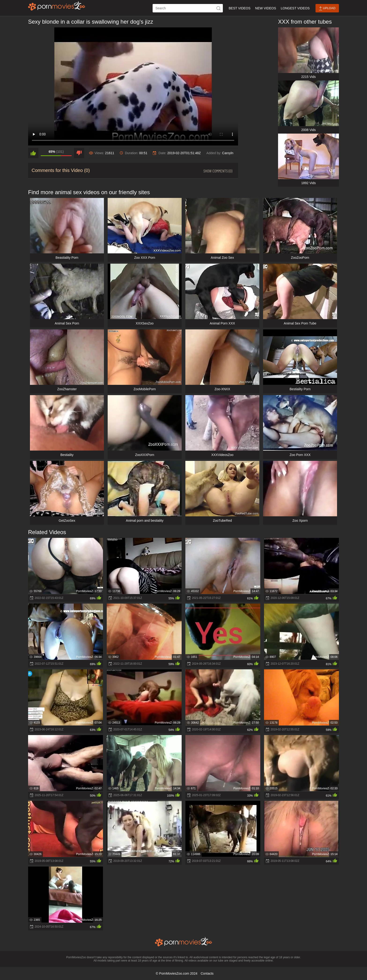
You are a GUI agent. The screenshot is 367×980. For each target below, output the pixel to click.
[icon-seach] (219, 8)
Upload (327, 8)
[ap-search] (188, 8)
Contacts (207, 973)
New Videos (266, 8)
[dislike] (79, 153)
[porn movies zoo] (57, 6)
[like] (33, 153)
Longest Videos (295, 8)
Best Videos (240, 8)
